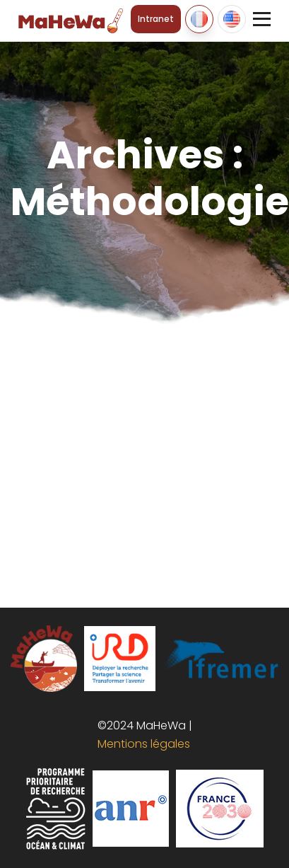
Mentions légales (141, 744)
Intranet (156, 19)
